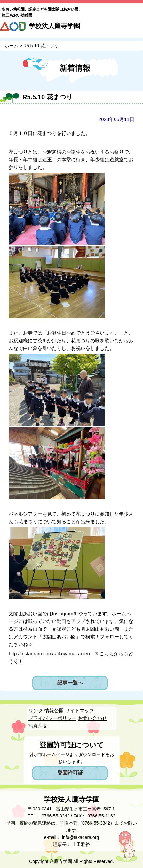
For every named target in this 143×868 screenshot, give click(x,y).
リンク (36, 710)
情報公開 (54, 710)
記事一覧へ (70, 683)
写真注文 (38, 726)
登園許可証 (70, 773)
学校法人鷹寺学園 (54, 26)
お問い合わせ (92, 718)
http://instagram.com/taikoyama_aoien (49, 654)
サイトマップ (80, 710)
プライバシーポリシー (52, 718)
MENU (136, 28)
